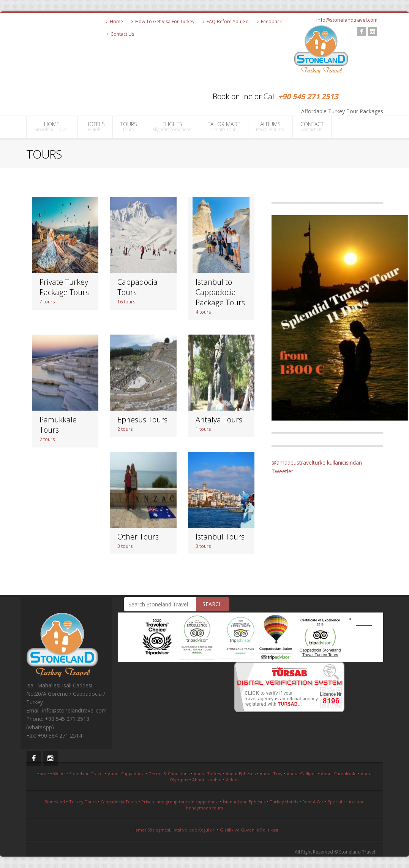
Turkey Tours (83, 802)
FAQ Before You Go (226, 21)
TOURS (129, 127)
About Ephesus (241, 774)
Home (114, 21)
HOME (52, 127)
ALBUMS (270, 127)
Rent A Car (313, 802)
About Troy (271, 774)
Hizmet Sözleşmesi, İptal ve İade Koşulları (174, 830)
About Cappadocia (126, 774)
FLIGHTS (172, 127)
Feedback (269, 21)
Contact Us (120, 34)
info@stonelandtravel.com (347, 20)
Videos (232, 780)
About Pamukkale (339, 774)
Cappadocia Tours (119, 802)
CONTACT (312, 127)
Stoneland (55, 802)
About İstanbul (207, 780)
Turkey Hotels (284, 802)
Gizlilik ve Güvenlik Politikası (249, 830)
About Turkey (208, 774)
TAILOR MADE (224, 127)
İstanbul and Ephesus (244, 802)
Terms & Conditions (169, 774)
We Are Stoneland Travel (78, 774)
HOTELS (95, 127)
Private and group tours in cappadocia (180, 802)
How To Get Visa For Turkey (163, 21)
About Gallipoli (302, 774)
